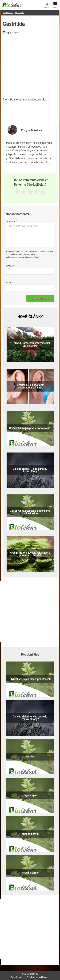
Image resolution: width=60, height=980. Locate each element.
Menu (55, 4)
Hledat (46, 5)
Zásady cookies (18, 977)
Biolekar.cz (8, 12)
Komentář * (11, 221)
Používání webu (34, 977)
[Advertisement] (30, 65)
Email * (9, 283)
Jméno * (10, 266)
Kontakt (46, 977)
